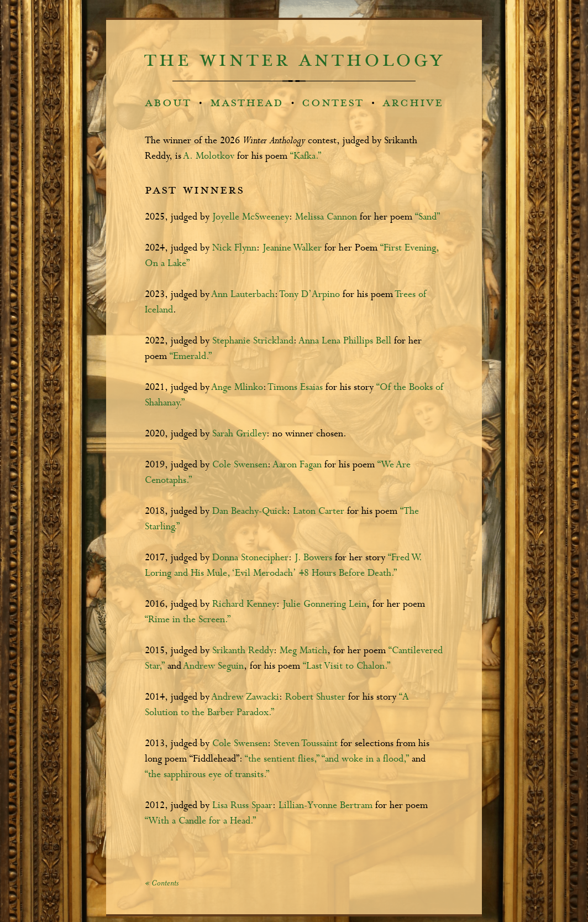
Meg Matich (303, 651)
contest (333, 103)
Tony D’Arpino (311, 295)
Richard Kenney (244, 604)
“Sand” (427, 217)
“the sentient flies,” (282, 759)
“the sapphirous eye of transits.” (207, 775)
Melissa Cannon (326, 217)
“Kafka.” (306, 156)
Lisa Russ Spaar (242, 806)
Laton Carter (319, 511)
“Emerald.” (191, 356)
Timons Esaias (295, 387)
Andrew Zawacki (245, 697)
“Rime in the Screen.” (188, 620)
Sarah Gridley (239, 434)
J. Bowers (313, 558)
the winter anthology (294, 60)
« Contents (162, 884)
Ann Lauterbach (243, 295)
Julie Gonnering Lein (324, 604)
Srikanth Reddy (243, 651)
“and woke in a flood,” (365, 759)
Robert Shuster (315, 697)
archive (413, 103)
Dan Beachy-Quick (250, 511)
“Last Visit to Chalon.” (347, 666)
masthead (247, 103)
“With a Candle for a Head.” (200, 821)
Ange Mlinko (237, 387)
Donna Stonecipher (250, 558)
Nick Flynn (234, 248)
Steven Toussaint (306, 744)
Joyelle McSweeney (251, 217)
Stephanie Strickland (253, 341)
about (168, 103)
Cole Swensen (240, 465)
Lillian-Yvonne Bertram (326, 806)
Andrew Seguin (214, 666)
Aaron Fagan (297, 465)
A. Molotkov (209, 156)
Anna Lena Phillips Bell (345, 341)
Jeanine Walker (292, 248)
